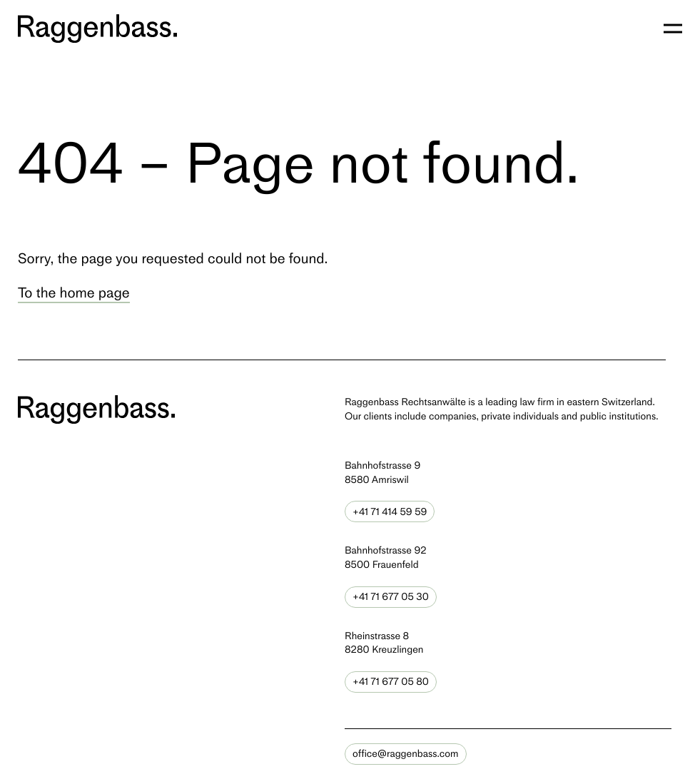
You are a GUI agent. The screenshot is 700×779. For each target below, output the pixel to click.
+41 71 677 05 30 (391, 597)
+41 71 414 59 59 (390, 512)
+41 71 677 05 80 (391, 682)
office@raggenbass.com (406, 754)
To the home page (74, 292)
